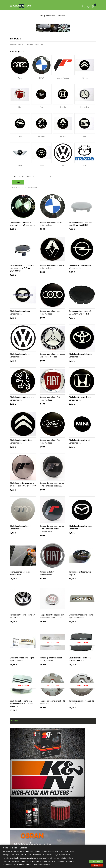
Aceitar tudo (96, 861)
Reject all (97, 865)
